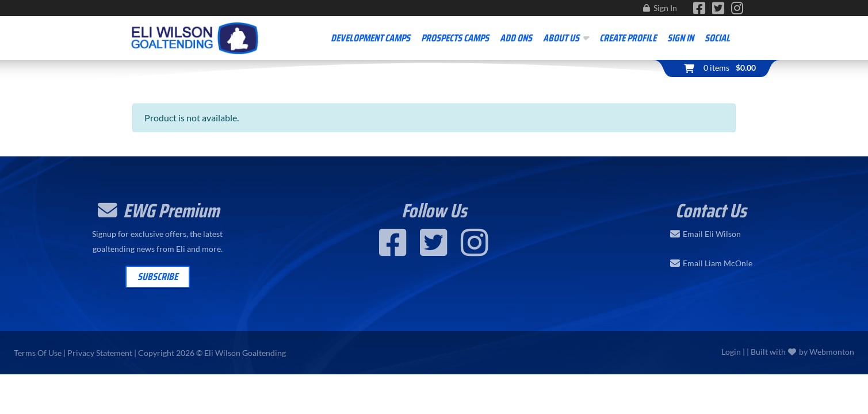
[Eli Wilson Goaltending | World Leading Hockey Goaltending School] (196, 36)
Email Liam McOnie (718, 263)
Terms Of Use (38, 353)
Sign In (665, 8)
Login (731, 352)
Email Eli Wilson (712, 234)
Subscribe (158, 277)
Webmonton (832, 352)
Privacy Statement (100, 353)
